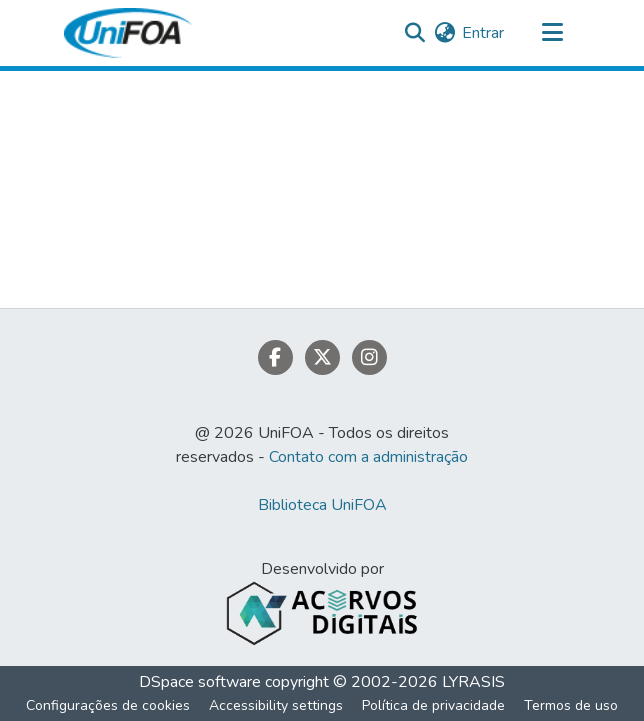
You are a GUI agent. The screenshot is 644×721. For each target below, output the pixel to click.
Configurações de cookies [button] (108, 705)
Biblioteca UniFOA (322, 505)
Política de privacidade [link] (433, 705)
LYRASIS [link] (473, 682)
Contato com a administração (368, 457)
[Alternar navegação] (552, 33)
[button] (128, 33)
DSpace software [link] (200, 682)
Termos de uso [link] (571, 705)
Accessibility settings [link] (276, 705)
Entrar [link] (483, 33)
